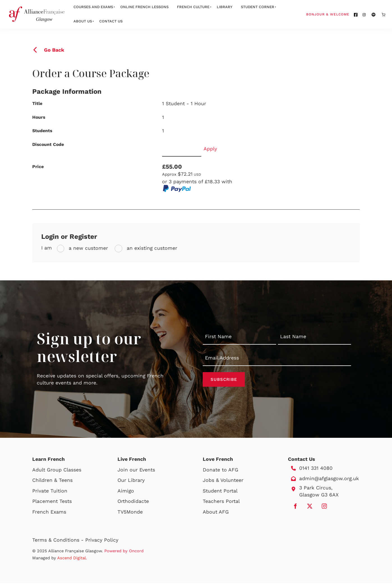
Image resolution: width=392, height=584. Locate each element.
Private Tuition (50, 492)
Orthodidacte (133, 502)
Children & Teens (52, 481)
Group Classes (64, 471)
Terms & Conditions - (59, 541)
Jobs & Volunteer (223, 481)
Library (225, 7)
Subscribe (224, 380)
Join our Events (136, 471)
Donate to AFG (221, 471)
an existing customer (151, 248)
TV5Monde (130, 513)
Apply (210, 149)
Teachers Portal (221, 502)
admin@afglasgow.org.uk (329, 479)
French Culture (193, 7)
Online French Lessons (144, 7)
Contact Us (111, 21)
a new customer (87, 248)
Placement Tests (52, 502)
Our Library (131, 481)
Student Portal (220, 492)
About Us (83, 21)
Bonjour (338, 14)
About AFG (216, 513)
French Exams (49, 513)
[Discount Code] (182, 149)
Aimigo (126, 492)
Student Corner (258, 7)
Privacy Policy (102, 541)
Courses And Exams (93, 7)
